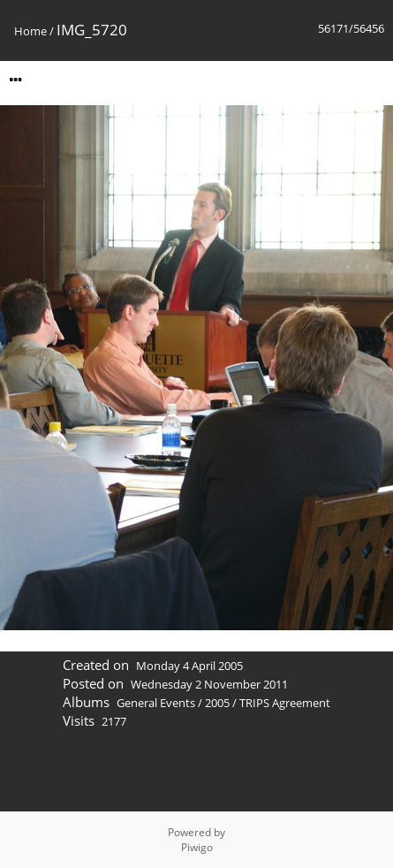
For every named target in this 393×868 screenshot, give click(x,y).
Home (30, 31)
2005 (217, 703)
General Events (156, 703)
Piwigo (197, 847)
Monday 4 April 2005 (189, 666)
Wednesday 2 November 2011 (209, 684)
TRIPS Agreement (285, 703)
